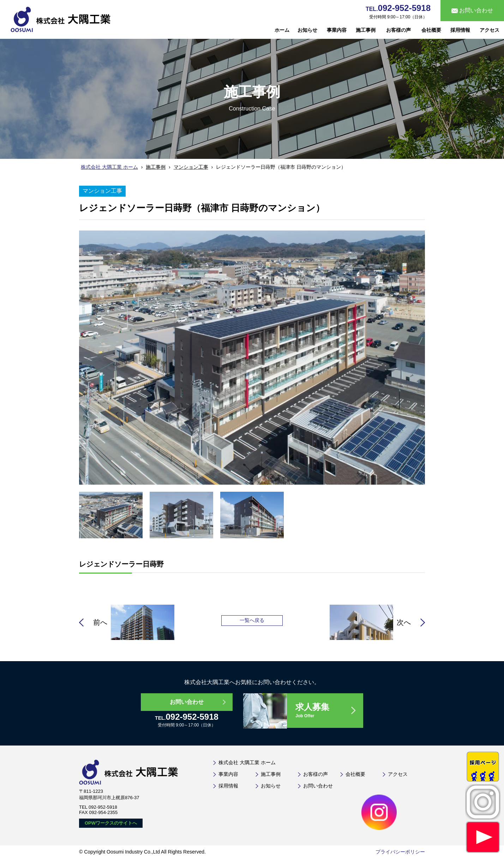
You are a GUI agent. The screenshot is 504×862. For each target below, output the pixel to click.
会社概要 (431, 30)
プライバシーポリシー (400, 853)
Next (451, 333)
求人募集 (330, 711)
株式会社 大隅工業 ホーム (109, 167)
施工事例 (366, 30)
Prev (53, 333)
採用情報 (460, 30)
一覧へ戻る (252, 620)
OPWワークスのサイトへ (111, 824)
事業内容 (337, 30)
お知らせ (307, 30)
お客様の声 (398, 30)
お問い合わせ (187, 702)
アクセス (490, 30)
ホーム (282, 30)
